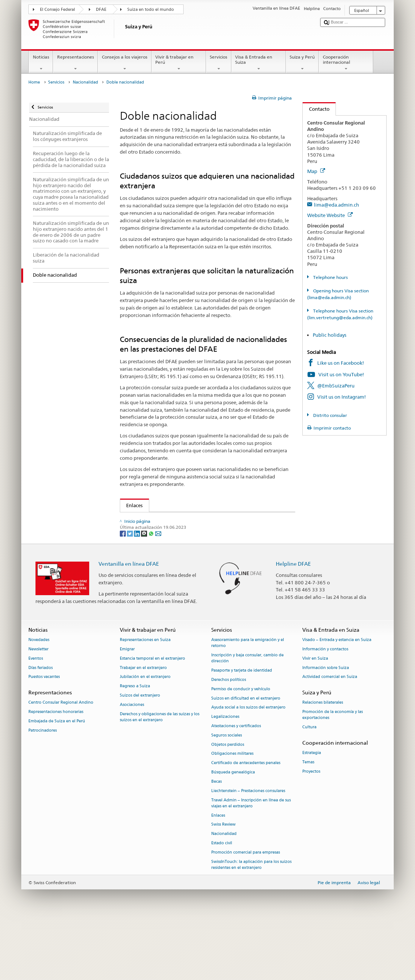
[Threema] (145, 590)
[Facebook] (123, 590)
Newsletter (38, 706)
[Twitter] (130, 590)
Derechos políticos (229, 737)
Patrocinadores (43, 787)
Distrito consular (330, 415)
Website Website (330, 215)
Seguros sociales (227, 792)
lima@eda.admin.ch (336, 205)
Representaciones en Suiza (145, 697)
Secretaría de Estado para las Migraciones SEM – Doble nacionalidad (204, 519)
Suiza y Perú (302, 63)
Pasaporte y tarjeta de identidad (242, 728)
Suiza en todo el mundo (151, 10)
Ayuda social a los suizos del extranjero (248, 765)
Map (316, 171)
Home (34, 82)
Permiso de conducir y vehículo (241, 746)
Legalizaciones (225, 774)
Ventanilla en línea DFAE (129, 621)
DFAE (101, 10)
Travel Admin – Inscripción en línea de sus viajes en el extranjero (251, 860)
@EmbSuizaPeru (336, 386)
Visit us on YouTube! (341, 374)
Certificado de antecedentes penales (246, 820)
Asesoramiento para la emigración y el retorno (248, 700)
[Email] (158, 590)
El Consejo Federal (57, 10)
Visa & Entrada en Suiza (259, 63)
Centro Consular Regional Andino (61, 760)
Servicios (219, 63)
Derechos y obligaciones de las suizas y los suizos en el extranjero (160, 774)
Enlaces (132, 505)
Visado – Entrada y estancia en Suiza (337, 697)
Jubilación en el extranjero (145, 734)
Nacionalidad (85, 82)
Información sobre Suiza (326, 725)
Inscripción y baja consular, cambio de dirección (247, 715)
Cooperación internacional (346, 63)
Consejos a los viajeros (124, 63)
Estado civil (222, 900)
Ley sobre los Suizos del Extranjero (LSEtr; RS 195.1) (185, 538)
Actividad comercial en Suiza (330, 734)
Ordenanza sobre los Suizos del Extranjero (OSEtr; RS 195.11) (196, 549)
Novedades (39, 697)
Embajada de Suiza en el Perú (57, 778)
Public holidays (330, 335)
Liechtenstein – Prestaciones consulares (248, 848)
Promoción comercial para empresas (246, 909)
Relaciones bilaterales (323, 760)
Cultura (309, 784)
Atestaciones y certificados (236, 783)
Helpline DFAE (293, 621)
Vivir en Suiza (315, 715)
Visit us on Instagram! (341, 397)
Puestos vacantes (44, 734)
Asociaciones (132, 762)
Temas (308, 819)
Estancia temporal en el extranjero (152, 715)
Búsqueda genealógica (233, 830)
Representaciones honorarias (56, 769)
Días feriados (40, 725)
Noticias (41, 63)
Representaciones (75, 63)
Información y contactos (325, 706)
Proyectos (311, 828)
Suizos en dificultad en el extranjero (246, 755)
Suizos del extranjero (140, 753)
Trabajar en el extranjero (143, 725)
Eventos (36, 715)
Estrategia (312, 810)
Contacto (316, 109)
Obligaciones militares (232, 811)
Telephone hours (330, 277)
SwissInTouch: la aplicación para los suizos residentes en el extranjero (251, 922)
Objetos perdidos (228, 802)
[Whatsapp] (152, 590)
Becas (216, 838)
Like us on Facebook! (341, 363)
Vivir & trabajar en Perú (179, 63)
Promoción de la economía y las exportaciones (333, 772)
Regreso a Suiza (135, 743)
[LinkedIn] (138, 590)
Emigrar (127, 706)
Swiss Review (223, 882)
